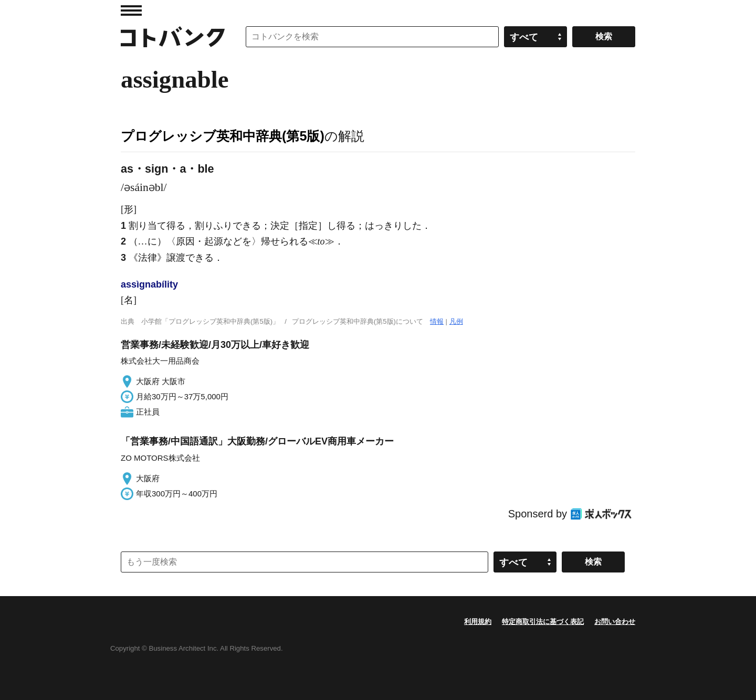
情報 (437, 321)
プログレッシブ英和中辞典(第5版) (223, 136)
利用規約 (478, 622)
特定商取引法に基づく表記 (543, 622)
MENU (131, 10)
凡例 (456, 321)
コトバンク (173, 37)
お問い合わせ (615, 622)
